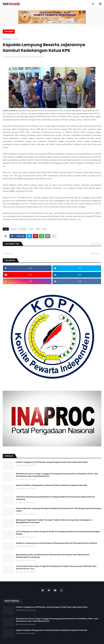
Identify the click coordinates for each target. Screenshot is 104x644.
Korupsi (15, 39)
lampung (23, 229)
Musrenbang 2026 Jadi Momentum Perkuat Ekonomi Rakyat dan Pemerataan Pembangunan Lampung (53, 556)
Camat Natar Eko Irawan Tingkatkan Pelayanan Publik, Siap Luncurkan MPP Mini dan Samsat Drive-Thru (56, 568)
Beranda (7, 39)
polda (31, 229)
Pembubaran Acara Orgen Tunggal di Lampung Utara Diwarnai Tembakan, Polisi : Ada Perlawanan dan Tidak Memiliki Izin (57, 475)
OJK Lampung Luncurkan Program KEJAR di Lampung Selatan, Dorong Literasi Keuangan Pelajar (58, 533)
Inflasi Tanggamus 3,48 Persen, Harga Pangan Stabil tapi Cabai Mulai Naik (52, 462)
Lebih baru (9, 253)
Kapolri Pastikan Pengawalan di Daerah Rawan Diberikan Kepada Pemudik (52, 485)
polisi (38, 229)
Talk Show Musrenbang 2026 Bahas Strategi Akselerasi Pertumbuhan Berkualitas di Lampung (55, 498)
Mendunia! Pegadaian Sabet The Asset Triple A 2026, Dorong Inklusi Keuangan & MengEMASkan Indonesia (54, 521)
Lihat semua (96, 244)
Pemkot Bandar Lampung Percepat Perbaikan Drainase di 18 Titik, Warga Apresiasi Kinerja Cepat (58, 510)
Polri (45, 229)
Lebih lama (95, 253)
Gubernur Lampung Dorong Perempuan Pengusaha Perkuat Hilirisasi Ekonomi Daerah (56, 543)
